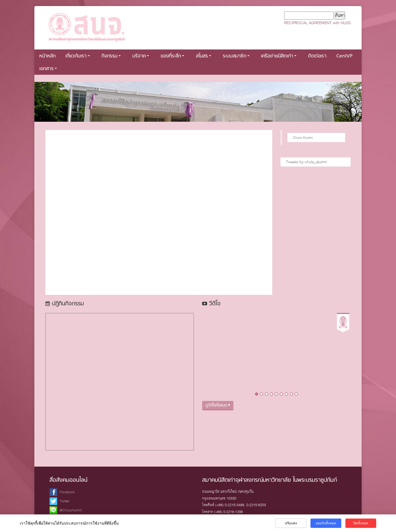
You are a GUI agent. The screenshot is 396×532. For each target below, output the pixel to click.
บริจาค (141, 56)
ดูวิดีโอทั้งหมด (218, 405)
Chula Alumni (303, 138)
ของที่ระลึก (172, 56)
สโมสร (204, 56)
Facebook (67, 492)
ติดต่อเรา (317, 56)
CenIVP (344, 56)
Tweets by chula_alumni (306, 162)
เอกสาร (48, 69)
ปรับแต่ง (291, 523)
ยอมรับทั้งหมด (326, 523)
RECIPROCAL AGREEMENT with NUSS (317, 23)
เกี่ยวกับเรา (78, 56)
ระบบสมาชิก (236, 56)
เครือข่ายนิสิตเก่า (279, 56)
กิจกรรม (111, 56)
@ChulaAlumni (71, 510)
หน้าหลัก (47, 56)
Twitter (65, 501)
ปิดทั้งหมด (361, 523)
